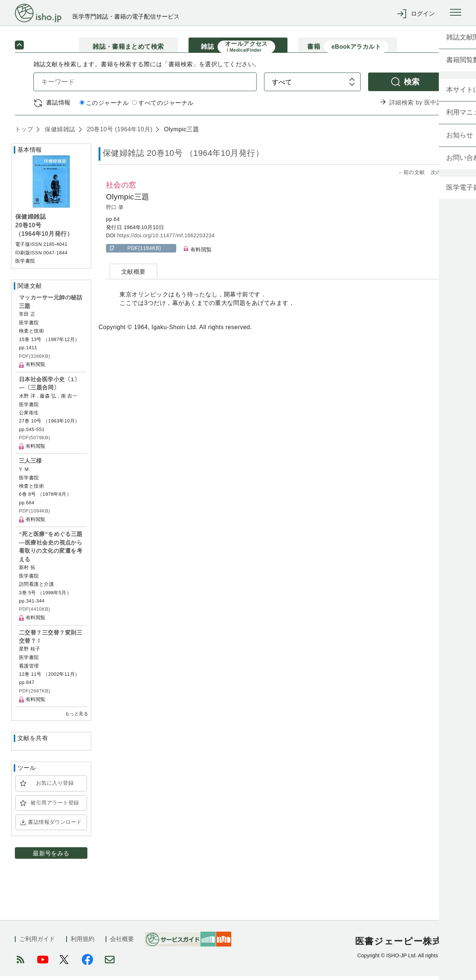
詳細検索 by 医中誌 (416, 106)
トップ (24, 133)
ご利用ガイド (37, 943)
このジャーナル (104, 107)
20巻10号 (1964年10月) (119, 133)
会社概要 (122, 943)
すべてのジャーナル (163, 107)
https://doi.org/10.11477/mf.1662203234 (166, 239)
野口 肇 (115, 211)
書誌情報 (58, 106)
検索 (412, 85)
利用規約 (83, 943)
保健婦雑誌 (59, 133)
